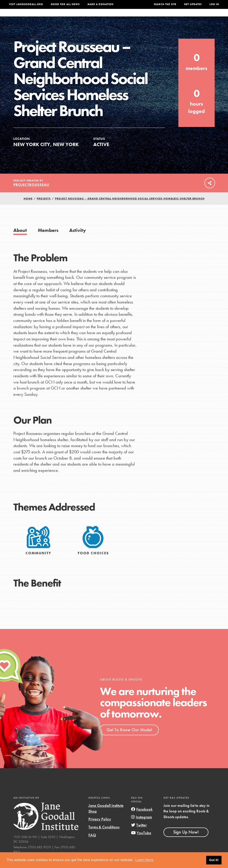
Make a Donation (101, 4)
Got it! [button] (214, 860)
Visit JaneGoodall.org (26, 4)
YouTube (141, 842)
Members (48, 239)
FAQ (92, 844)
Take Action (206, 17)
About (65, 17)
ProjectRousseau (31, 194)
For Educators (112, 17)
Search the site (165, 4)
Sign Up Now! (186, 841)
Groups (181, 17)
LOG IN (214, 4)
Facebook (142, 818)
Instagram (142, 826)
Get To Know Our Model (129, 739)
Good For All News (65, 4)
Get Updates (193, 4)
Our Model (140, 17)
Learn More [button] (144, 860)
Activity (78, 239)
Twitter (139, 834)
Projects (162, 17)
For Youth (84, 17)
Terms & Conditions (104, 836)
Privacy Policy (100, 828)
